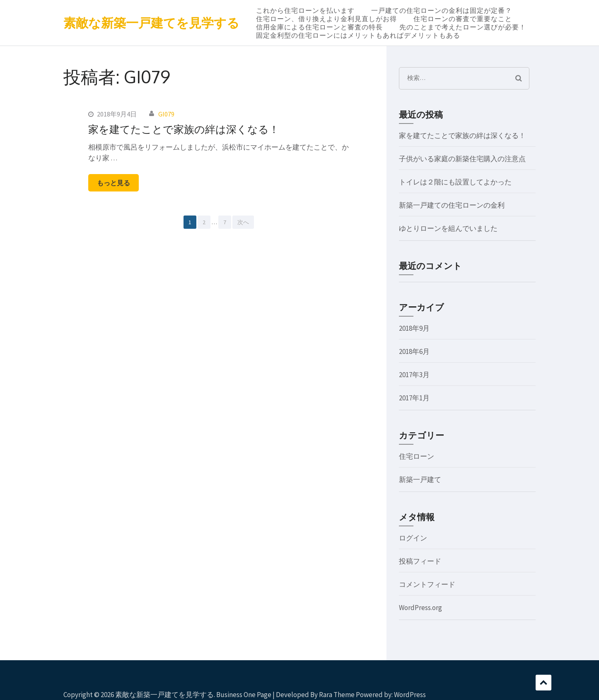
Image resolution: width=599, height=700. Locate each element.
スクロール (543, 683)
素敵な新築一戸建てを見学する (151, 23)
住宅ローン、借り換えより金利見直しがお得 (326, 19)
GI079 (166, 114)
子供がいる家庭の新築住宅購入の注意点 (462, 159)
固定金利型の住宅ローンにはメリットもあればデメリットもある (358, 35)
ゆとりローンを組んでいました (448, 228)
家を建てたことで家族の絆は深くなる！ (184, 129)
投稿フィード (420, 561)
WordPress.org (420, 608)
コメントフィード (427, 584)
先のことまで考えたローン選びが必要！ (463, 27)
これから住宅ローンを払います (305, 10)
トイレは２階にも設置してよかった (455, 182)
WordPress (410, 695)
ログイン (413, 538)
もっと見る (114, 183)
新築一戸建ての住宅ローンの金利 (452, 205)
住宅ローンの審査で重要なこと (463, 19)
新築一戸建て (420, 480)
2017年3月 (414, 375)
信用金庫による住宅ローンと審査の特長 (319, 27)
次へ (243, 222)
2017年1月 (414, 398)
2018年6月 (414, 351)
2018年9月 (414, 328)
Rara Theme (337, 695)
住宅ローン (417, 456)
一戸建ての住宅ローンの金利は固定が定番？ (442, 10)
